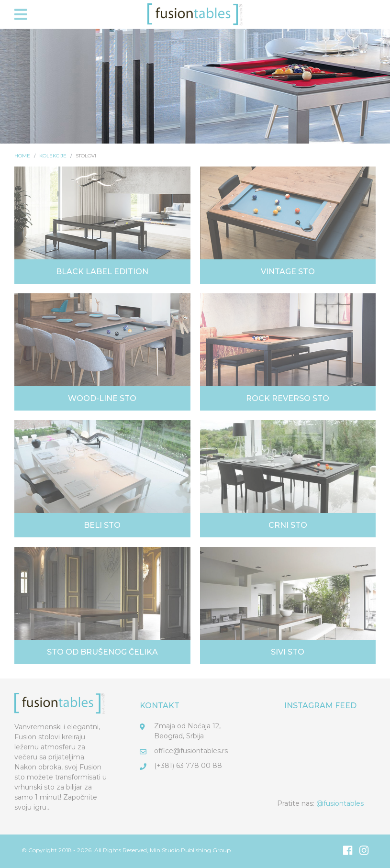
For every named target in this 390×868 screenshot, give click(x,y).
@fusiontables (340, 803)
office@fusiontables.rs (191, 751)
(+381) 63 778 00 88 (188, 766)
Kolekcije (53, 156)
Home (22, 156)
